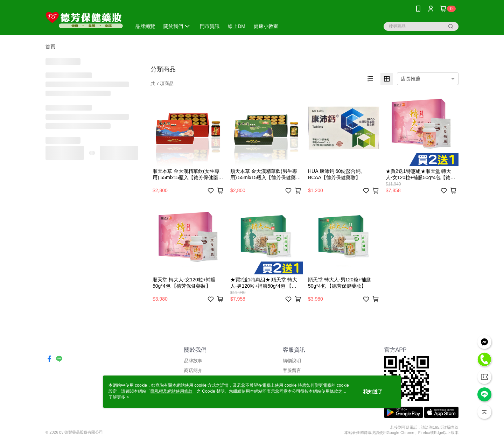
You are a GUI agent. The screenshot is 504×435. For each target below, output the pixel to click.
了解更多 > (119, 397)
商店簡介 (193, 370)
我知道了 (373, 392)
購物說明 (292, 361)
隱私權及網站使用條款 (171, 391)
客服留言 (292, 370)
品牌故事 (193, 361)
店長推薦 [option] (411, 79)
